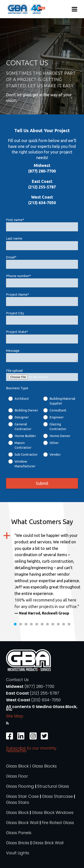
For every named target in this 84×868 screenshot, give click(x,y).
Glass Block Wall (23, 823)
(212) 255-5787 (44, 693)
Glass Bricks (18, 843)
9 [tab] (58, 624)
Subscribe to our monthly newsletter (31, 749)
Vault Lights (18, 853)
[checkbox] (42, 432)
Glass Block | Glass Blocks (31, 766)
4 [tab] (31, 624)
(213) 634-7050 (46, 700)
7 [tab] (47, 624)
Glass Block (17, 812)
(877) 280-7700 (39, 686)
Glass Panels (19, 833)
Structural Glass (53, 786)
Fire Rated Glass (58, 823)
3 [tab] (26, 624)
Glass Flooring (20, 786)
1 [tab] (15, 624)
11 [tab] (69, 624)
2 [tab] (21, 624)
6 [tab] (42, 624)
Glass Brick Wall (48, 843)
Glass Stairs (18, 802)
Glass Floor (17, 776)
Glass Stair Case (22, 796)
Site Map (15, 716)
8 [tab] (53, 624)
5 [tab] (37, 624)
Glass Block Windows (53, 812)
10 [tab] (64, 624)
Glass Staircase (57, 796)
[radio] (25, 401)
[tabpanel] (42, 574)
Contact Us (17, 680)
